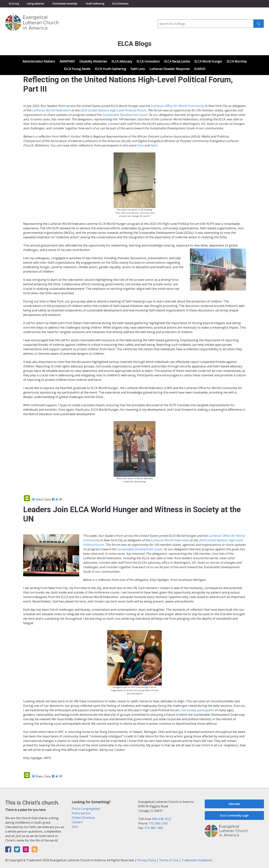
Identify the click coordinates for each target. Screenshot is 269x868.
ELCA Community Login (234, 815)
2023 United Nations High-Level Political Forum (113, 110)
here (140, 145)
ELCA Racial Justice (177, 61)
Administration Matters (39, 61)
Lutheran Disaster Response (170, 69)
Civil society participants (197, 710)
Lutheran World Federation (51, 110)
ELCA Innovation (148, 61)
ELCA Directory (120, 4)
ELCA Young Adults (77, 69)
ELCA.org (14, 4)
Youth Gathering (95, 4)
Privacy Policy (147, 860)
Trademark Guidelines (197, 860)
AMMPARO (67, 61)
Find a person (81, 813)
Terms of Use (169, 860)
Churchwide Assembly (65, 4)
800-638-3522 (162, 819)
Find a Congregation (86, 809)
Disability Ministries (93, 61)
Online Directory (83, 818)
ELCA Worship (237, 61)
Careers (77, 822)
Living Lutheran (35, 4)
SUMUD (200, 69)
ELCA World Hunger (208, 61)
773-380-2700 (158, 823)
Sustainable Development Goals (125, 115)
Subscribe (234, 804)
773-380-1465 (154, 828)
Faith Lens (138, 69)
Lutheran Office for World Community (177, 106)
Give (75, 827)
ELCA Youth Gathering (110, 69)
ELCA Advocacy (122, 61)
